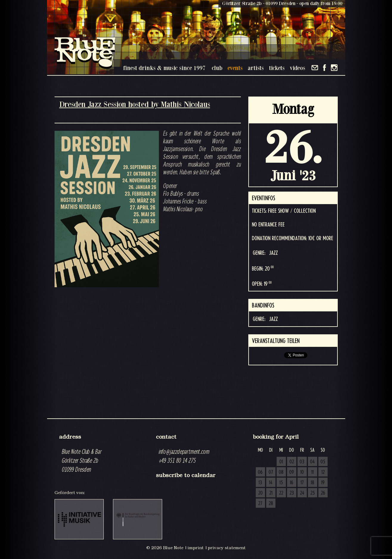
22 (281, 493)
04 (312, 462)
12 (323, 472)
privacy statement (227, 548)
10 (302, 472)
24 (302, 493)
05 (323, 462)
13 (260, 483)
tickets (277, 68)
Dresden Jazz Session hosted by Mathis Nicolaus (135, 104)
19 (323, 483)
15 (281, 483)
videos (298, 68)
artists (256, 68)
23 (292, 493)
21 (271, 493)
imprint (196, 548)
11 (312, 472)
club (217, 68)
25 (313, 493)
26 (323, 493)
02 (292, 462)
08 (281, 472)
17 (302, 483)
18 (312, 483)
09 (292, 472)
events (235, 68)
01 (281, 462)
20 (260, 493)
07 (271, 472)
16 (292, 483)
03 (302, 462)
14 (271, 483)
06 (260, 472)
